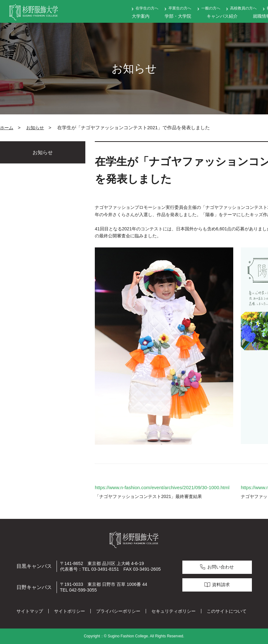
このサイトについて (227, 611)
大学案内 (141, 16)
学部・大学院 (178, 16)
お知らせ (35, 128)
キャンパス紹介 (222, 16)
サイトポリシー (70, 611)
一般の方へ (211, 8)
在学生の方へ (147, 8)
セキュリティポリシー (174, 611)
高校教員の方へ (243, 8)
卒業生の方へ (180, 8)
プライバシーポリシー (118, 611)
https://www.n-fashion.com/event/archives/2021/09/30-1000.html (162, 487)
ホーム (7, 128)
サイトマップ (30, 611)
